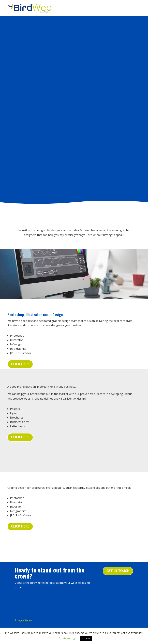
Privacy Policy (23, 590)
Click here (20, 333)
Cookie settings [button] (67, 638)
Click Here (20, 406)
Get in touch (118, 540)
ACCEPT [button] (86, 638)
